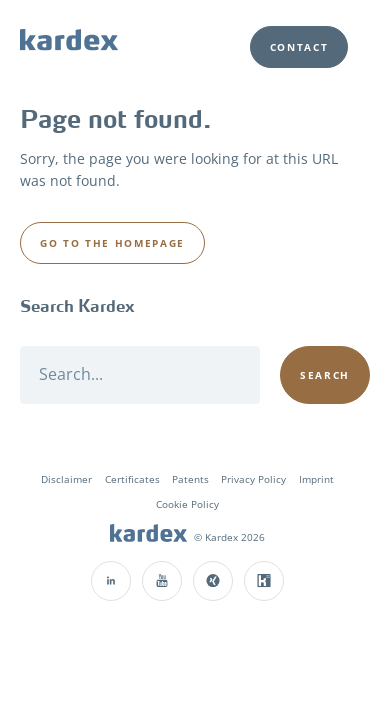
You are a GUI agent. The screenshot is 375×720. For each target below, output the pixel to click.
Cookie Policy (187, 504)
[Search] (140, 375)
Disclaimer (66, 479)
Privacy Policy (253, 479)
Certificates (132, 479)
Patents (190, 479)
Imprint (316, 479)
